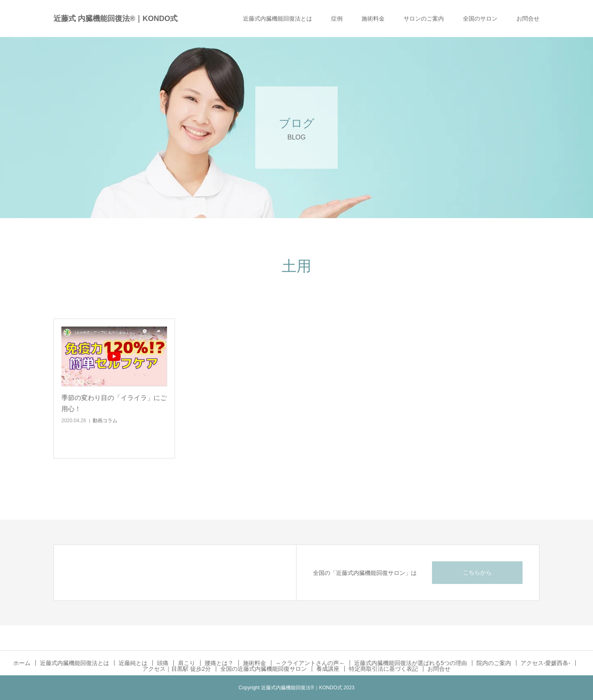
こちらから (477, 572)
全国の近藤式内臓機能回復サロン (264, 669)
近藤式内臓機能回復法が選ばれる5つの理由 (411, 663)
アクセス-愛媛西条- (545, 663)
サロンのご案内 (424, 19)
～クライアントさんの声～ (310, 663)
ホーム (22, 663)
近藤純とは (133, 663)
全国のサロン (480, 19)
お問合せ (528, 19)
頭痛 (163, 663)
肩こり (187, 663)
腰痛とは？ (219, 663)
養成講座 (328, 669)
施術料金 (373, 19)
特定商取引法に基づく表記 (383, 669)
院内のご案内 (494, 663)
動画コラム (105, 421)
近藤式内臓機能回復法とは (278, 19)
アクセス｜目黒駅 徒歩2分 (177, 669)
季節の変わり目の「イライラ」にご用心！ (114, 403)
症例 (337, 19)
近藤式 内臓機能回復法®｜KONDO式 (116, 19)
